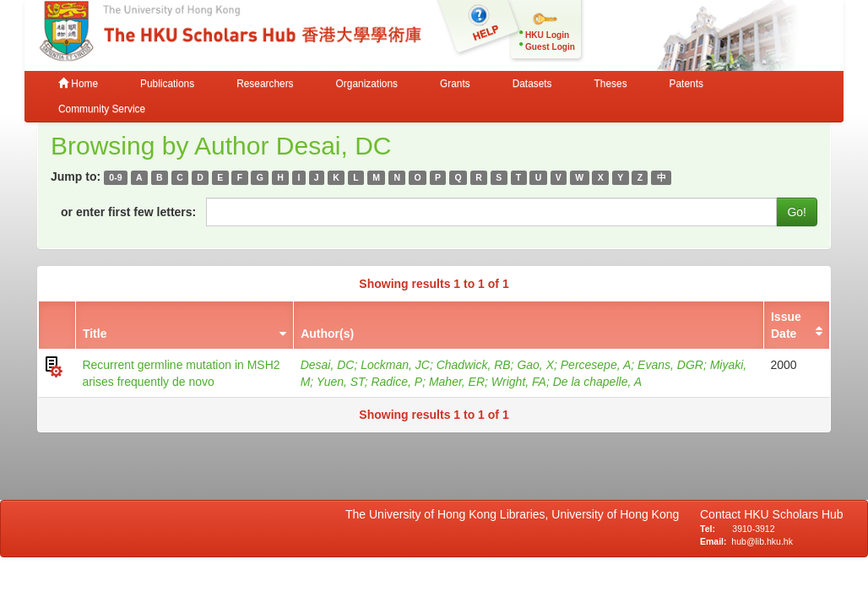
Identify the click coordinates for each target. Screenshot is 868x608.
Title (95, 334)
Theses (611, 84)
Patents (686, 84)
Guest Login (550, 47)
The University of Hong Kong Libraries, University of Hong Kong (515, 514)
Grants (455, 84)
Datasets (532, 84)
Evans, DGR (670, 365)
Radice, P (396, 382)
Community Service (102, 109)
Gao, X (535, 365)
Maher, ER (457, 382)
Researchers (265, 84)
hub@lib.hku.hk (762, 541)
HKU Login (547, 35)
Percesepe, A (596, 365)
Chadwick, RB (474, 365)
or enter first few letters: (128, 212)
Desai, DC (328, 365)
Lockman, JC (395, 365)
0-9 (115, 177)
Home (78, 84)
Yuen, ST (341, 382)
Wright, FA (519, 382)
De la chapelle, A (597, 382)
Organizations (367, 84)
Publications (167, 84)
